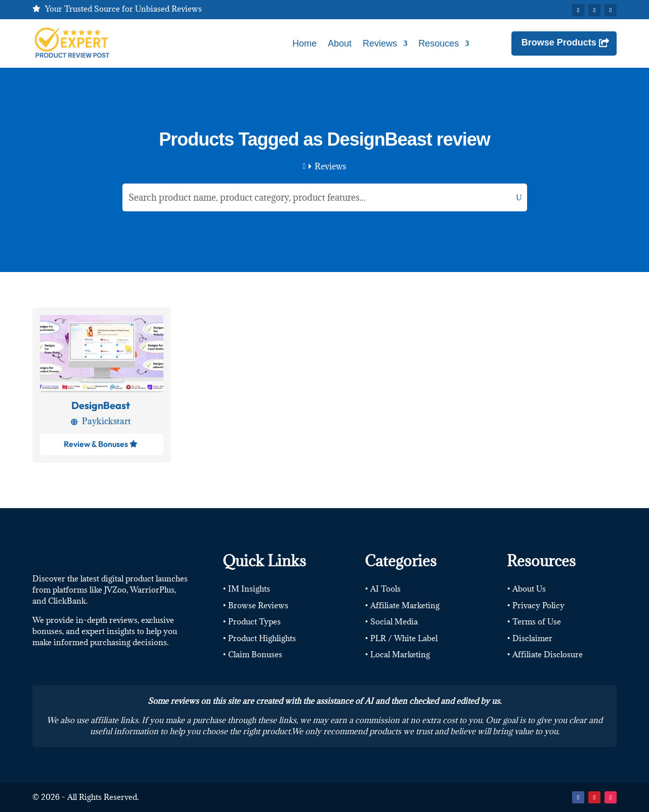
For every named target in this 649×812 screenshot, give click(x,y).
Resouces (439, 43)
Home (305, 43)
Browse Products (559, 42)
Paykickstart (106, 421)
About (340, 43)
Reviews (380, 43)
